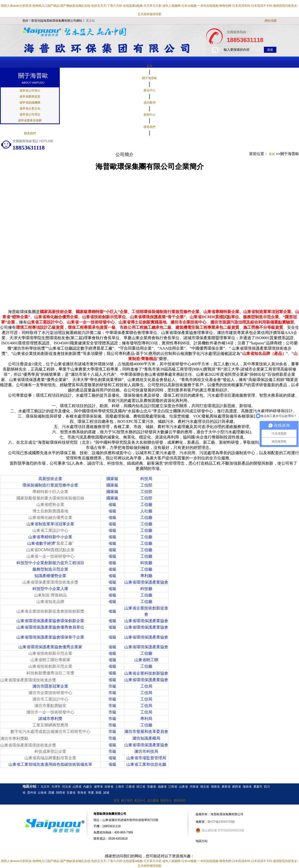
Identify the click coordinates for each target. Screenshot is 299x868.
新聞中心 (149, 115)
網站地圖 (271, 21)
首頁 (149, 66)
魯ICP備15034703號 (221, 822)
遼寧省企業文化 (30, 108)
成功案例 (149, 103)
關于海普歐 (149, 78)
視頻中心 (166, 801)
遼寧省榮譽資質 (30, 97)
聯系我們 (149, 127)
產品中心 (149, 90)
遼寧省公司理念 (30, 114)
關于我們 (127, 801)
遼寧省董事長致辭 (30, 120)
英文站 (90, 21)
